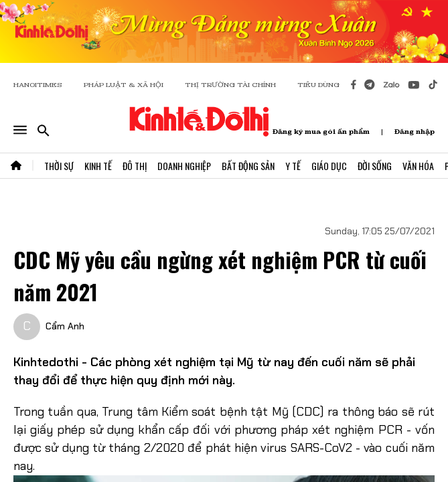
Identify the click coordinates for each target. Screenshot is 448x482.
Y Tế (293, 166)
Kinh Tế (98, 166)
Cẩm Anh (65, 326)
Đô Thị (135, 166)
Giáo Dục (329, 166)
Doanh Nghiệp (184, 166)
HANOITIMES (38, 85)
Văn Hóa (418, 166)
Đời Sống (375, 166)
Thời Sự (59, 166)
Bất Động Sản (248, 166)
